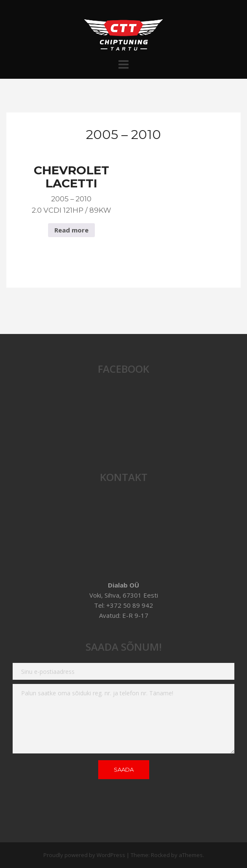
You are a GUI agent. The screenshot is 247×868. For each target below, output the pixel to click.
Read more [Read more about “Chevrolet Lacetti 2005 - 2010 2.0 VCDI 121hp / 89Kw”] (71, 230)
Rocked (160, 855)
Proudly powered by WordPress (84, 855)
